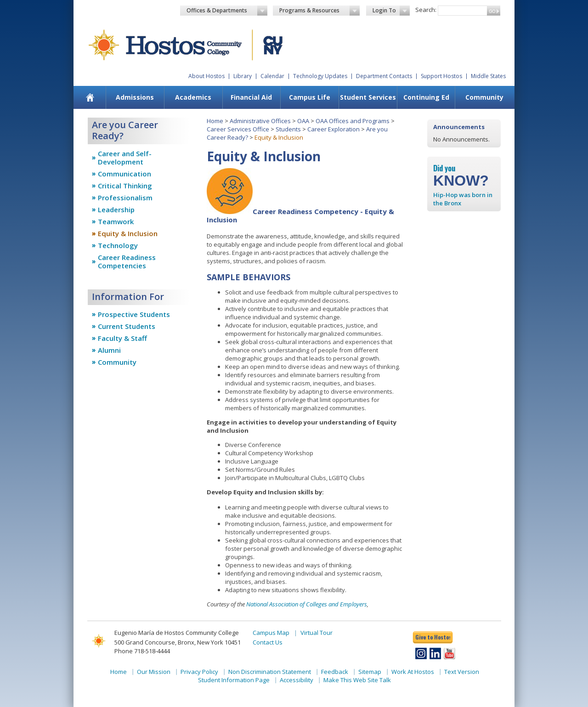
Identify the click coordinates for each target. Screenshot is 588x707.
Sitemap (370, 672)
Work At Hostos (413, 672)
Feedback (335, 672)
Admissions (135, 97)
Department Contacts (384, 76)
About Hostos (206, 76)
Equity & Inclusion (128, 233)
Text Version (462, 672)
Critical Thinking (125, 186)
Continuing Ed (426, 97)
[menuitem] (90, 97)
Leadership (116, 209)
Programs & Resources (320, 11)
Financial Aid (251, 97)
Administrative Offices (260, 121)
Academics (193, 97)
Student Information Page (234, 680)
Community (484, 97)
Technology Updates (320, 76)
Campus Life (310, 97)
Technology (118, 245)
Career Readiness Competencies (127, 261)
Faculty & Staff (122, 338)
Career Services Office (238, 129)
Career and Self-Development (125, 158)
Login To (391, 11)
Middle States (488, 76)
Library (243, 76)
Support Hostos (441, 76)
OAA (303, 121)
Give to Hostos (433, 637)
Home (215, 121)
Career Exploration (334, 129)
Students (288, 129)
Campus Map (271, 633)
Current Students (127, 326)
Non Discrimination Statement (270, 672)
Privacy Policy (199, 672)
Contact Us (268, 642)
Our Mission (154, 672)
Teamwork (116, 221)
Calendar (272, 76)
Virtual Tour (317, 633)
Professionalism (125, 198)
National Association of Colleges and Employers (307, 604)
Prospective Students (134, 314)
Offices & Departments (227, 11)
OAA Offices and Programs (353, 121)
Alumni (109, 350)
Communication (124, 174)
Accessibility (297, 680)
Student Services (368, 97)
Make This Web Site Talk (357, 680)
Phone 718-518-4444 (142, 651)
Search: (426, 10)
